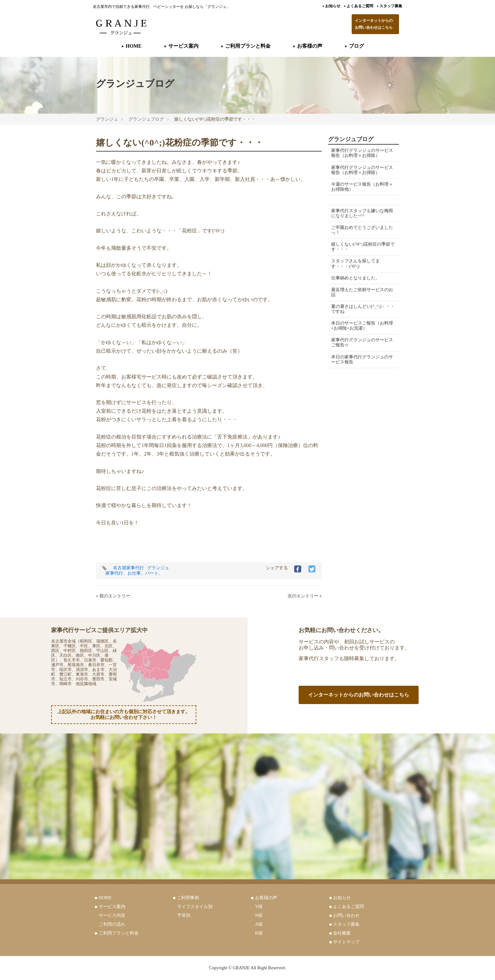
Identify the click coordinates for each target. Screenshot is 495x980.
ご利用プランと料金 (246, 46)
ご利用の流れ (112, 924)
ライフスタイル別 (195, 907)
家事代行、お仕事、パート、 (134, 573)
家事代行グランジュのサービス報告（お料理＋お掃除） (360, 153)
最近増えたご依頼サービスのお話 (360, 292)
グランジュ (107, 119)
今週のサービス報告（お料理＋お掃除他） (360, 187)
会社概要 (342, 933)
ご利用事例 (188, 898)
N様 (259, 915)
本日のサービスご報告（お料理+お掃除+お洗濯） (360, 326)
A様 (259, 924)
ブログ (354, 46)
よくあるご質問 (359, 6)
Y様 (259, 907)
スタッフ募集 (390, 6)
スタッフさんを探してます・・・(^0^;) (355, 263)
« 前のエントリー (113, 596)
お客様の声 (308, 46)
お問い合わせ (346, 915)
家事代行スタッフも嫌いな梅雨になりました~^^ (360, 213)
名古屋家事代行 (128, 568)
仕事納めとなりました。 (355, 278)
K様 (259, 933)
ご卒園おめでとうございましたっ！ (360, 230)
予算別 (184, 915)
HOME (132, 46)
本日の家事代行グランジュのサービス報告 (360, 359)
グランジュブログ (146, 119)
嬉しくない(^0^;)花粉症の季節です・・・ (361, 247)
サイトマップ (346, 942)
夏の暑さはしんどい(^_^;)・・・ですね (351, 309)
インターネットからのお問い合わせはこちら (374, 24)
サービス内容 (112, 915)
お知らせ (331, 6)
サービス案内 (181, 46)
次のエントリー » (305, 596)
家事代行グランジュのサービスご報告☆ (360, 342)
